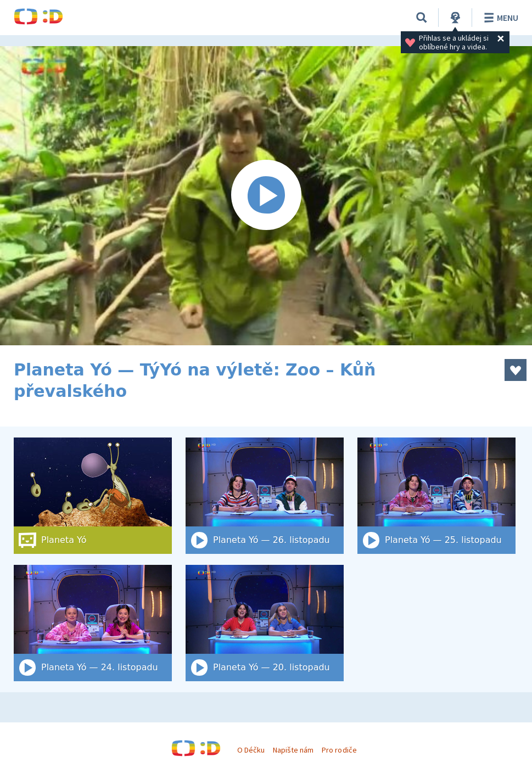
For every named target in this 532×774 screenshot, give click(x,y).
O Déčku (251, 750)
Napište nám (293, 750)
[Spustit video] (266, 196)
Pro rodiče (339, 750)
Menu (499, 18)
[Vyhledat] (422, 18)
